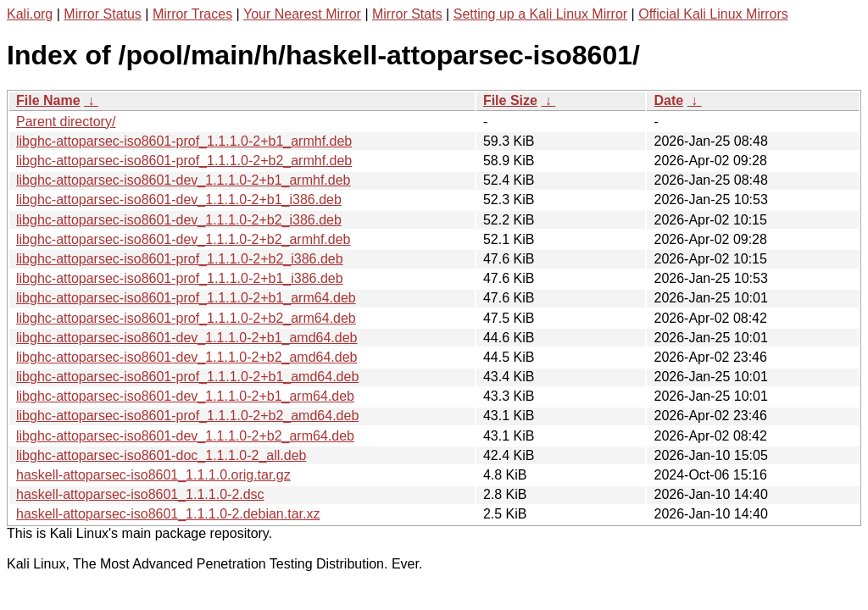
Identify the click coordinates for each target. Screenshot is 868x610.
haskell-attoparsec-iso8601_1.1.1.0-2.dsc (140, 494)
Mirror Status (103, 14)
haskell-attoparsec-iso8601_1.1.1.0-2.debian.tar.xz (168, 514)
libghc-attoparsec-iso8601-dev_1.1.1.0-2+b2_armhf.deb (183, 239)
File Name (48, 100)
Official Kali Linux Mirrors (713, 14)
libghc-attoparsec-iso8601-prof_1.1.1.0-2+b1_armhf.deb (184, 141)
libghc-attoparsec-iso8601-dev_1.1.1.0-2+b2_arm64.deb (185, 436)
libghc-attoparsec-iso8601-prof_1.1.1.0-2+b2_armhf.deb (184, 161)
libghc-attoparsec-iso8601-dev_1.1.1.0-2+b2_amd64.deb (187, 357)
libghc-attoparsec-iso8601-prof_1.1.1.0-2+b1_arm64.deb (186, 298)
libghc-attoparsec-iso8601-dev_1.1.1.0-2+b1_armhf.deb (183, 180)
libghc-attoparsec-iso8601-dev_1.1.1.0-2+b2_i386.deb (179, 220)
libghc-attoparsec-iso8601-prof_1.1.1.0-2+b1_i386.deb (180, 278)
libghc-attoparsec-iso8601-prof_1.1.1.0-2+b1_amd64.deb (187, 377)
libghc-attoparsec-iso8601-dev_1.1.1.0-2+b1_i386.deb (179, 200)
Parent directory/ (66, 122)
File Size (510, 100)
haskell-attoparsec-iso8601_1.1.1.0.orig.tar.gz (153, 475)
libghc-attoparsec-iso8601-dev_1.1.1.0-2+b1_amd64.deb (187, 338)
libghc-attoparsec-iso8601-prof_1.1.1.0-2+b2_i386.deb (180, 259)
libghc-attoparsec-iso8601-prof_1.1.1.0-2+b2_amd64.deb (187, 416)
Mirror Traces (192, 14)
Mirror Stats (407, 14)
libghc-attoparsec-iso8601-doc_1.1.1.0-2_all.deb (161, 455)
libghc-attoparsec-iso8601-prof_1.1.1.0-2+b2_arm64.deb (186, 318)
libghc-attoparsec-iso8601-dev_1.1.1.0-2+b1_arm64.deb (185, 396)
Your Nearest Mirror (302, 14)
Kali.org (30, 14)
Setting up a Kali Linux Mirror (540, 14)
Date (668, 100)
